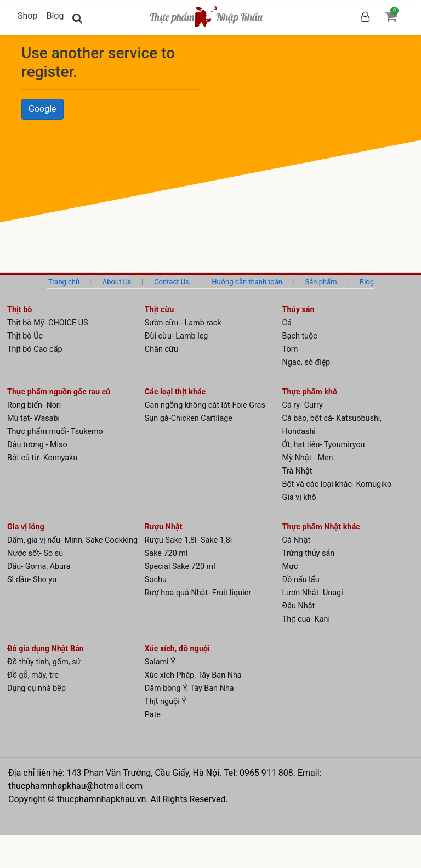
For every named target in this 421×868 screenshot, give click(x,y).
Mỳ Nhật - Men (308, 458)
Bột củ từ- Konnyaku (42, 458)
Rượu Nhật (164, 527)
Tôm (290, 349)
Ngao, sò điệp (306, 362)
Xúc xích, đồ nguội (177, 649)
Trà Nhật (297, 471)
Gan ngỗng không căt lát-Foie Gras (205, 405)
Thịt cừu (160, 310)
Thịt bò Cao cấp (35, 349)
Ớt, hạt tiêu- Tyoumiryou (324, 445)
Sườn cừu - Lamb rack (183, 323)
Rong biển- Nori (34, 405)
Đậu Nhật (299, 606)
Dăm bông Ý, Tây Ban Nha (189, 688)
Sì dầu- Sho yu (32, 580)
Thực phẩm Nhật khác (321, 527)
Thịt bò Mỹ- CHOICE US (48, 323)
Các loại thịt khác (175, 392)
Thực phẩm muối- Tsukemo (55, 432)
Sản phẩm (321, 282)
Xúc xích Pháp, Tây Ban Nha (193, 675)
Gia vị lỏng (26, 527)
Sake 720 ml (166, 553)
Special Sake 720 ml (180, 567)
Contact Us (172, 282)
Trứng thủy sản (309, 553)
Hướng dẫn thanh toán (247, 282)
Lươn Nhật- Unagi (313, 593)
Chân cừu (161, 349)
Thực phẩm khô (310, 392)
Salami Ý (160, 662)
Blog (55, 16)
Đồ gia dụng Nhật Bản (45, 649)
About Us (117, 282)
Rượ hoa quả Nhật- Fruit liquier (198, 593)
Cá (287, 323)
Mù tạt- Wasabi (33, 418)
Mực (290, 567)
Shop (27, 16)
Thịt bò (19, 310)
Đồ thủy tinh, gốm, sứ (44, 662)
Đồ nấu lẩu (301, 580)
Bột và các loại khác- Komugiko (337, 484)
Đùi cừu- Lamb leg (177, 336)
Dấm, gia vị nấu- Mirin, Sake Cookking (72, 540)
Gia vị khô (299, 497)
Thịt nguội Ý (166, 701)
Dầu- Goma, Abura (39, 567)
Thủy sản (298, 310)
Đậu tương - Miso (37, 445)
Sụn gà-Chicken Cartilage (189, 418)
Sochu (156, 580)
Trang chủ (64, 282)
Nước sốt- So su (35, 553)
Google (42, 109)
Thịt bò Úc (25, 336)
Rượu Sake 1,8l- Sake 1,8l (189, 540)
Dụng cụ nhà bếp (36, 688)
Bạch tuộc (300, 336)
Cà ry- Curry (303, 405)
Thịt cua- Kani (306, 619)
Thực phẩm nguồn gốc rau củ (59, 392)
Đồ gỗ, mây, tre (33, 675)
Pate (153, 715)
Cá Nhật (297, 540)
